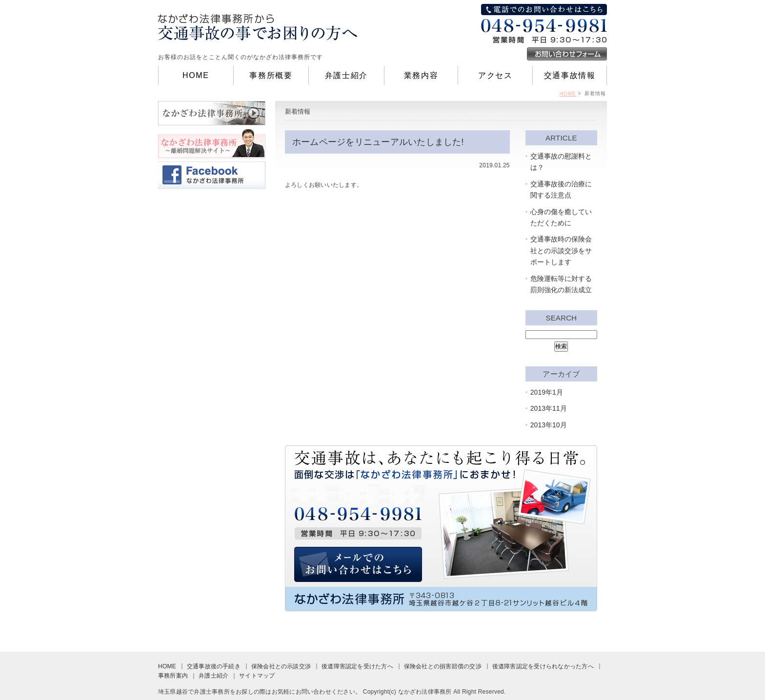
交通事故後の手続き (214, 666)
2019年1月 (547, 392)
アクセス (495, 75)
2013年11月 (549, 408)
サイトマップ (257, 676)
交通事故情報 (570, 75)
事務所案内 (173, 676)
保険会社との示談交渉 (281, 666)
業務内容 (421, 75)
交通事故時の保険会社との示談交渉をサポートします (561, 251)
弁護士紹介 (346, 75)
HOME (196, 75)
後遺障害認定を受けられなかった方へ (543, 666)
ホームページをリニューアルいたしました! (378, 141)
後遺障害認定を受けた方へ (357, 666)
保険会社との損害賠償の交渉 (443, 666)
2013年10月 (549, 425)
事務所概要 (271, 75)
